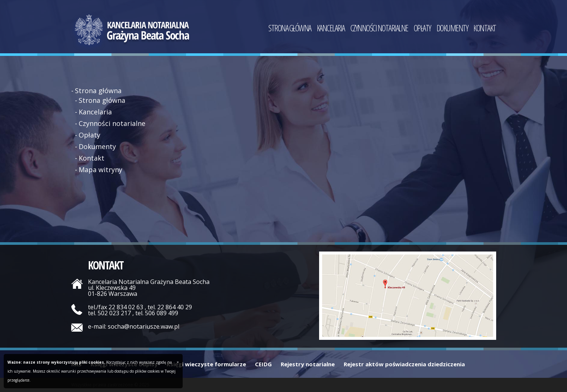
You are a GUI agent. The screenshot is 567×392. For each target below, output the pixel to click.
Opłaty (422, 29)
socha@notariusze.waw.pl (144, 326)
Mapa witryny (100, 170)
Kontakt (485, 29)
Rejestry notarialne (308, 364)
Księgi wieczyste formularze (206, 364)
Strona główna (290, 29)
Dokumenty (452, 29)
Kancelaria (331, 29)
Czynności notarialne (379, 29)
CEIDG (263, 364)
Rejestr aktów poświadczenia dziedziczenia (404, 364)
